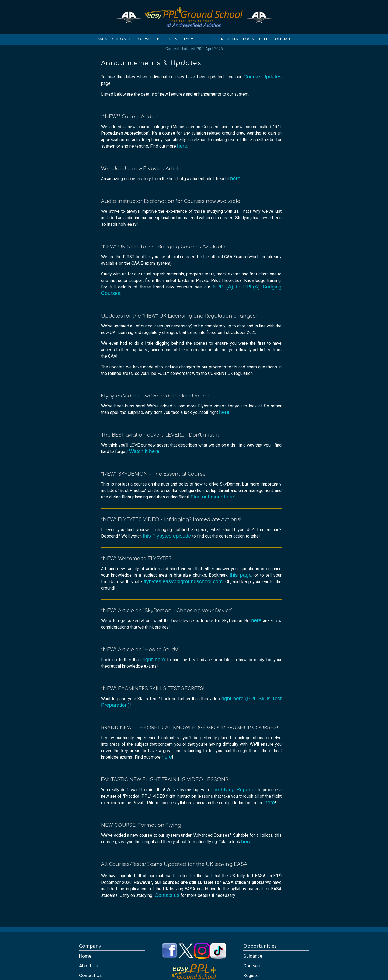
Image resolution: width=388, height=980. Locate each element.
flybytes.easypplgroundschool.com (183, 581)
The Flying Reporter (233, 789)
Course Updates (262, 77)
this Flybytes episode (167, 536)
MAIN (103, 39)
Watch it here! (145, 451)
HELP (264, 39)
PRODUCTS (167, 39)
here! (225, 412)
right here (154, 659)
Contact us (167, 895)
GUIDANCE (122, 39)
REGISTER (230, 39)
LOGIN (249, 39)
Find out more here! (213, 497)
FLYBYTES (191, 39)
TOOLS (210, 39)
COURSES (144, 39)
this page (240, 575)
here (182, 146)
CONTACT (282, 39)
